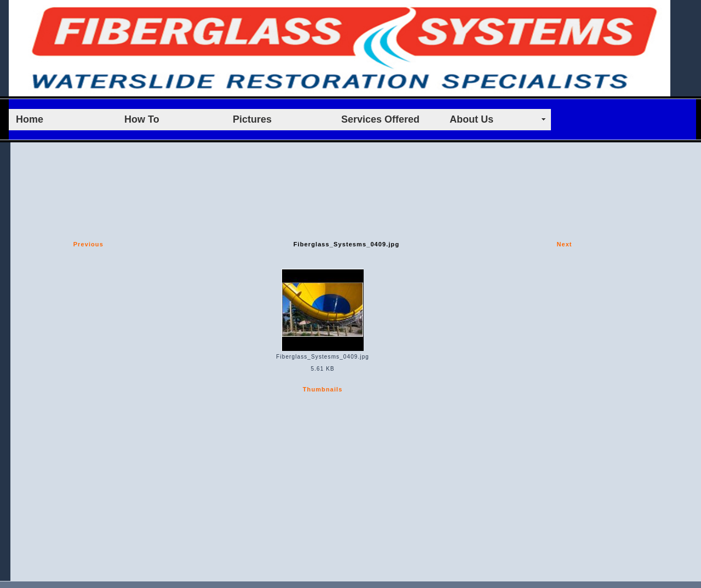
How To (142, 119)
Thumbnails (323, 389)
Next (564, 244)
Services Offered (380, 119)
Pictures (252, 119)
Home (30, 119)
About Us (472, 119)
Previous (88, 244)
